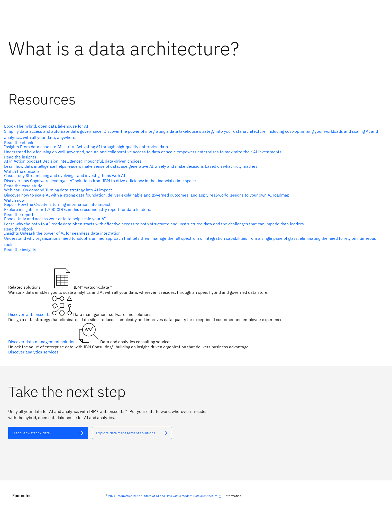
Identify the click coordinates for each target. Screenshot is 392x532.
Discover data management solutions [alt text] (43, 342)
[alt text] (194, 134)
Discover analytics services (33, 352)
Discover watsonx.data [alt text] (30, 314)
